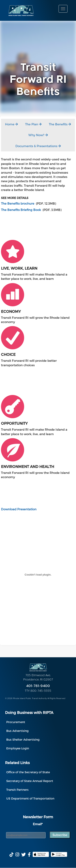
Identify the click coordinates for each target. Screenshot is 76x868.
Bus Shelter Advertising (23, 740)
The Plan (33, 124)
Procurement (16, 722)
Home (11, 124)
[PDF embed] (38, 575)
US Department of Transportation (30, 798)
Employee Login (18, 748)
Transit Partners (17, 790)
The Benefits (60, 124)
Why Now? (38, 135)
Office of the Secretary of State (28, 772)
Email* (38, 824)
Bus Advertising (17, 731)
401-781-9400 (38, 686)
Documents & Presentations (38, 146)
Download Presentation (19, 509)
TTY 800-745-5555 (38, 691)
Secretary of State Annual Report (30, 781)
